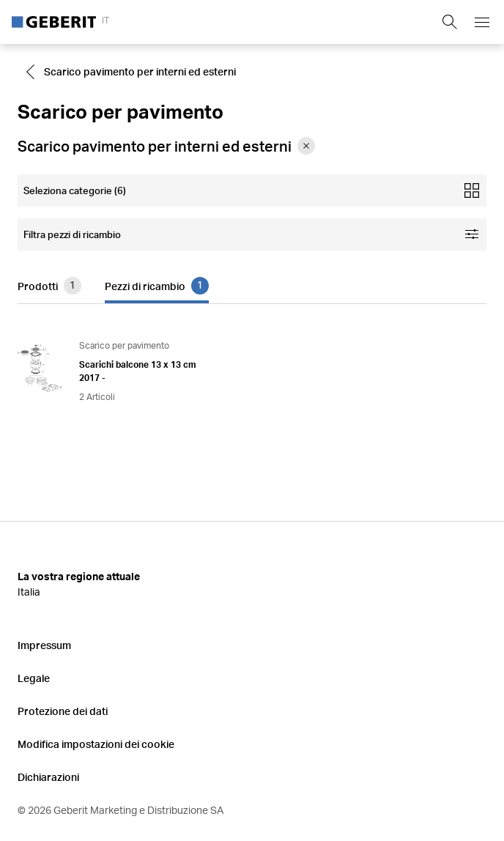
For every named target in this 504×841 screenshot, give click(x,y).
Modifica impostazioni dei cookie (96, 744)
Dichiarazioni (48, 777)
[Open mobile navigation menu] (482, 22)
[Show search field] (450, 22)
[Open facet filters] (252, 234)
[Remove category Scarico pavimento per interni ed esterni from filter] (306, 146)
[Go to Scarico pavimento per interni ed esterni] (133, 72)
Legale (34, 678)
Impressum (44, 645)
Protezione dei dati (63, 711)
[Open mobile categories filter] (252, 190)
